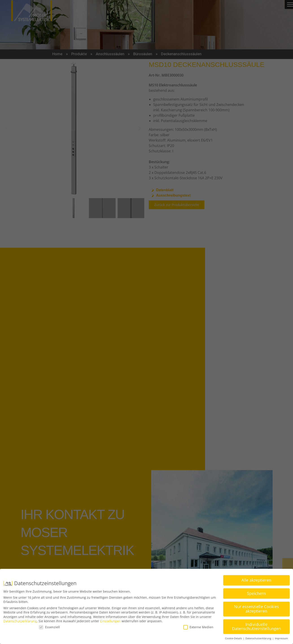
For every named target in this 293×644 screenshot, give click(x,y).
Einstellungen (110, 621)
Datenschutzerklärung (20, 621)
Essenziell (49, 627)
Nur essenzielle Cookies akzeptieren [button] (256, 609)
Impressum (281, 638)
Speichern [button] (256, 593)
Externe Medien (198, 627)
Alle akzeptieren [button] (256, 580)
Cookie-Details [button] (234, 638)
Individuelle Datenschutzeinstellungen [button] (256, 626)
